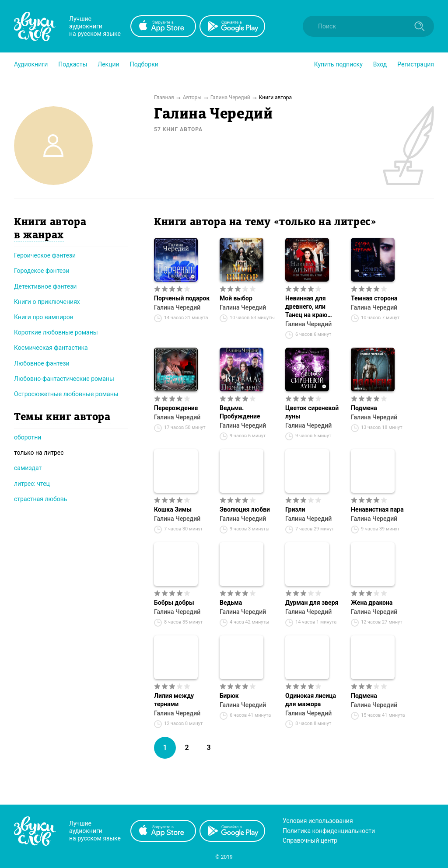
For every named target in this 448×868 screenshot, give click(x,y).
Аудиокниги (31, 64)
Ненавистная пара (377, 509)
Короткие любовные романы (56, 332)
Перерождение (176, 408)
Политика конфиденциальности (329, 831)
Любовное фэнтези (42, 363)
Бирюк (229, 696)
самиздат (28, 468)
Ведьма (231, 603)
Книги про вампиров (44, 317)
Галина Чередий (177, 307)
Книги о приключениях (47, 302)
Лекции (108, 64)
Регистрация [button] (416, 64)
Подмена (364, 408)
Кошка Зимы (173, 509)
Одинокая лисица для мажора (311, 700)
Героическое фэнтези (45, 255)
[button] (31, 64)
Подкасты (73, 64)
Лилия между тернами (174, 700)
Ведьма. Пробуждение (240, 412)
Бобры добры (174, 603)
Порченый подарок (182, 298)
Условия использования (318, 821)
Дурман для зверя (312, 603)
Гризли (295, 509)
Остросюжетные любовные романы (66, 394)
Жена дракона (372, 603)
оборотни (28, 437)
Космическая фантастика (51, 348)
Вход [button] (380, 64)
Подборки (144, 64)
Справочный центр (310, 840)
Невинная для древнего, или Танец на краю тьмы (306, 307)
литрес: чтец (32, 484)
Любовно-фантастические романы (64, 379)
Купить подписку (338, 64)
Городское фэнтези (42, 271)
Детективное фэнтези (45, 286)
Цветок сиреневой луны (312, 412)
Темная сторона (374, 298)
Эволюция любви (245, 509)
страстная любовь (40, 499)
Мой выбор (236, 298)
